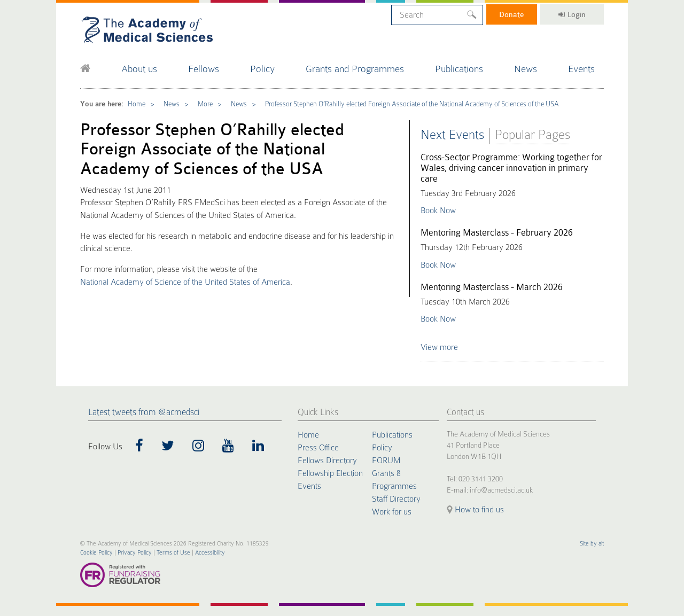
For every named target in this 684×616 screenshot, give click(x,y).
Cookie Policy (96, 553)
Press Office (318, 448)
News (526, 69)
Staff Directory (396, 499)
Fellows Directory (327, 461)
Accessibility (210, 553)
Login (572, 14)
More (205, 104)
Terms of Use (173, 553)
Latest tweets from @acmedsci (144, 412)
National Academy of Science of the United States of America (185, 282)
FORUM (386, 461)
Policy (262, 69)
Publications (459, 69)
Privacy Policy (135, 553)
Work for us (392, 512)
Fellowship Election (330, 473)
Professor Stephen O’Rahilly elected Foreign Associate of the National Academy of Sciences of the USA (412, 104)
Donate (512, 14)
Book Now (438, 210)
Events (581, 69)
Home (137, 104)
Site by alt (592, 544)
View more (439, 347)
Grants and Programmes (355, 69)
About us (139, 69)
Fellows (204, 69)
